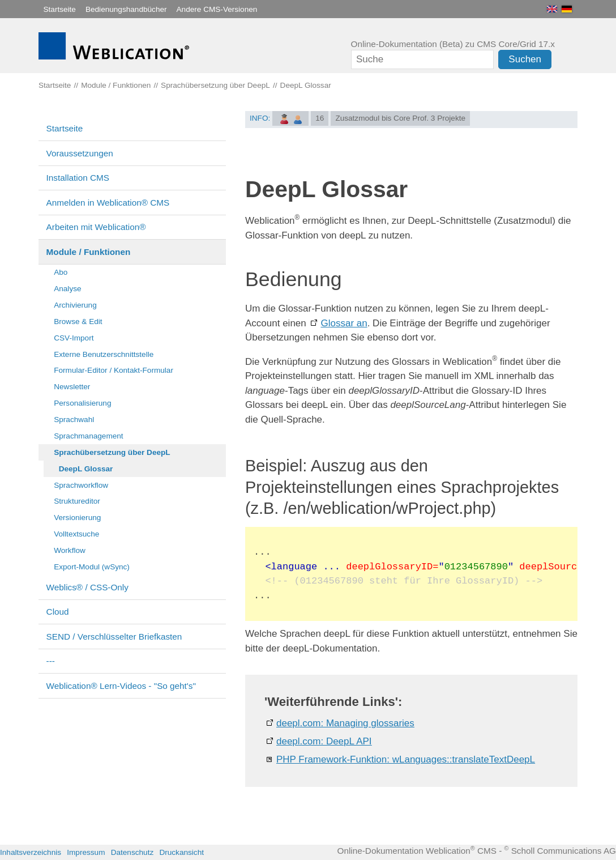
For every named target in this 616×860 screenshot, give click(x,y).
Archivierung (75, 305)
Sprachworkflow (81, 485)
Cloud (58, 612)
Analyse (67, 289)
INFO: (260, 118)
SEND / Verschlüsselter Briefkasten (114, 637)
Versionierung (77, 518)
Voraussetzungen (80, 153)
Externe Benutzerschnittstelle (104, 354)
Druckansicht (181, 852)
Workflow (70, 550)
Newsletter (72, 387)
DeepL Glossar (86, 469)
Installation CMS (78, 178)
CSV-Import (74, 338)
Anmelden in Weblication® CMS (108, 203)
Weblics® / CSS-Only (87, 587)
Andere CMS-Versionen (217, 9)
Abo (61, 272)
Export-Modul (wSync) (92, 567)
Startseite (60, 9)
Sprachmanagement (88, 436)
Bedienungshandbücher (126, 9)
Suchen (525, 59)
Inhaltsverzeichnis (31, 852)
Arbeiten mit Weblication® (96, 227)
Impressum (86, 852)
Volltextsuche (76, 534)
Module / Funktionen (89, 252)
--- (51, 661)
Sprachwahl (74, 420)
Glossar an (344, 323)
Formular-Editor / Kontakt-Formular (114, 370)
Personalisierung (82, 403)
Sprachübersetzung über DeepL (112, 452)
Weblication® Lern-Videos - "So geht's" (121, 686)
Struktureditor (77, 501)
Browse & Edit (78, 322)
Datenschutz (132, 852)
